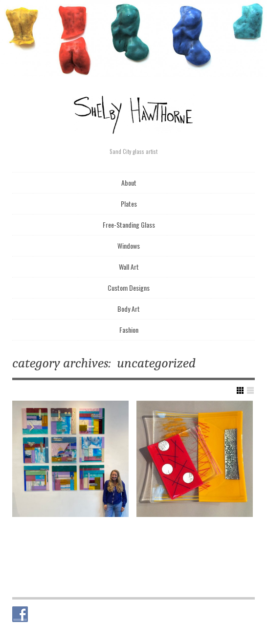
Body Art (129, 309)
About (129, 182)
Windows (129, 246)
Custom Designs (129, 288)
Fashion (129, 330)
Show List (250, 390)
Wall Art (129, 267)
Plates (129, 204)
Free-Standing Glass (129, 225)
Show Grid (240, 390)
